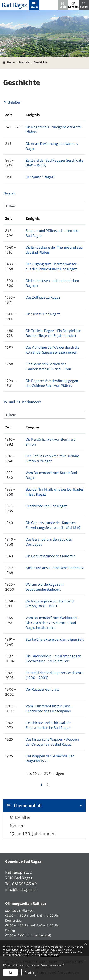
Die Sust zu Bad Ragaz (43, 314)
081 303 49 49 (24, 884)
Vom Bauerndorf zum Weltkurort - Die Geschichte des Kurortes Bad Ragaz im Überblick (53, 623)
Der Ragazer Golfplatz (43, 689)
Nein (29, 972)
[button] (24, 62)
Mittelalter (20, 817)
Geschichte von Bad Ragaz (46, 506)
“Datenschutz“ (49, 955)
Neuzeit (17, 826)
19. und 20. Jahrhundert (33, 834)
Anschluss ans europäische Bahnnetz (55, 568)
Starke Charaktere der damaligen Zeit (55, 639)
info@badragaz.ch (22, 890)
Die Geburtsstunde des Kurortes (51, 556)
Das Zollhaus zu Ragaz (43, 297)
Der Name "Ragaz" (40, 177)
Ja (10, 972)
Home (11, 62)
